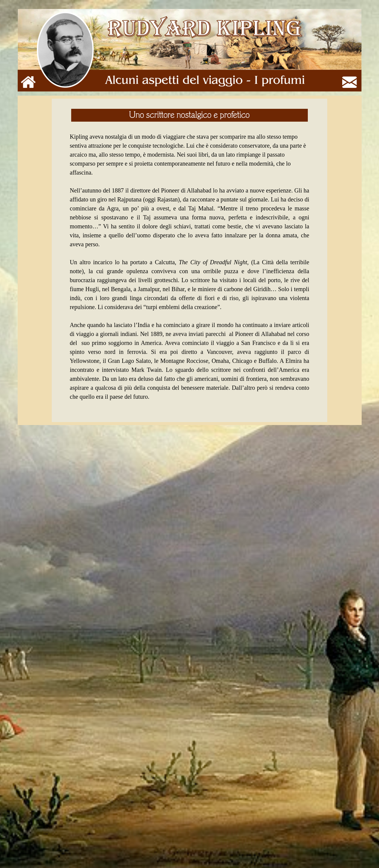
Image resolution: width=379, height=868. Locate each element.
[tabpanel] (189, 260)
